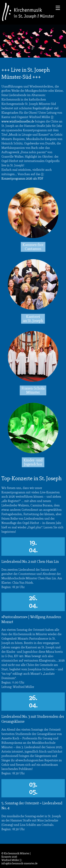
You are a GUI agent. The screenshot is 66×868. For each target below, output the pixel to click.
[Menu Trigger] (58, 7)
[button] (6, 862)
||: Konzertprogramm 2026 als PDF (23, 176)
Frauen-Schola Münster (33, 390)
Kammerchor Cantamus (33, 247)
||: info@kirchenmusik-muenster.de (19, 862)
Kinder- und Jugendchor (33, 462)
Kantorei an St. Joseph (33, 319)
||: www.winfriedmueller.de (28, 119)
